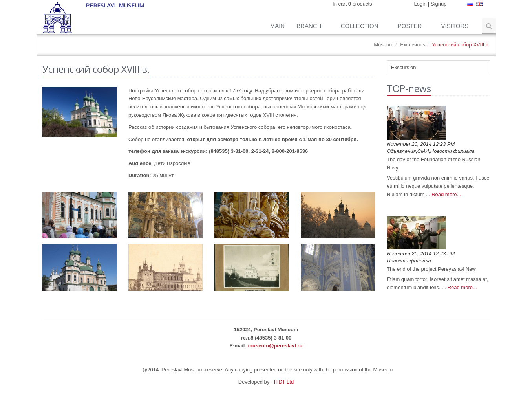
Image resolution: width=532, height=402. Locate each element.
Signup (439, 4)
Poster (411, 26)
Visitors (456, 26)
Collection (360, 26)
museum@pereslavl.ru (275, 346)
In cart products (352, 4)
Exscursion (404, 67)
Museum (384, 45)
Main (278, 26)
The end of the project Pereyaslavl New (431, 269)
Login (420, 4)
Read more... (446, 194)
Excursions (413, 45)
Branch (310, 26)
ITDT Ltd (284, 382)
